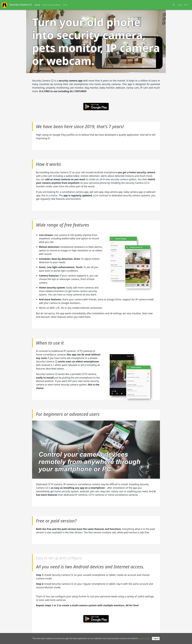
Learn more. (145, 638)
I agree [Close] (156, 638)
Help (65, 5)
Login (180, 5)
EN (186, 5)
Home (37, 5)
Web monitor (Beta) (52, 5)
